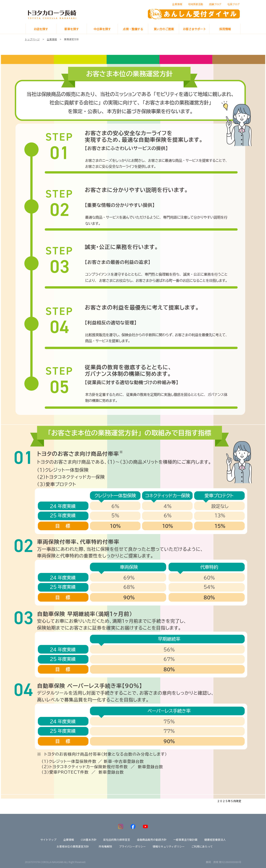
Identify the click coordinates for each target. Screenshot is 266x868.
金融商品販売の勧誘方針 (152, 840)
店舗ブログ (215, 4)
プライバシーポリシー (132, 846)
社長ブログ (234, 4)
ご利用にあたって (202, 846)
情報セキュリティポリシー (169, 846)
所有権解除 (105, 846)
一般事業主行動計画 (185, 840)
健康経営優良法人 (215, 840)
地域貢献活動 (196, 4)
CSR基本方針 (89, 840)
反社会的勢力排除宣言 (117, 840)
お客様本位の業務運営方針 (73, 846)
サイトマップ (48, 840)
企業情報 (177, 4)
